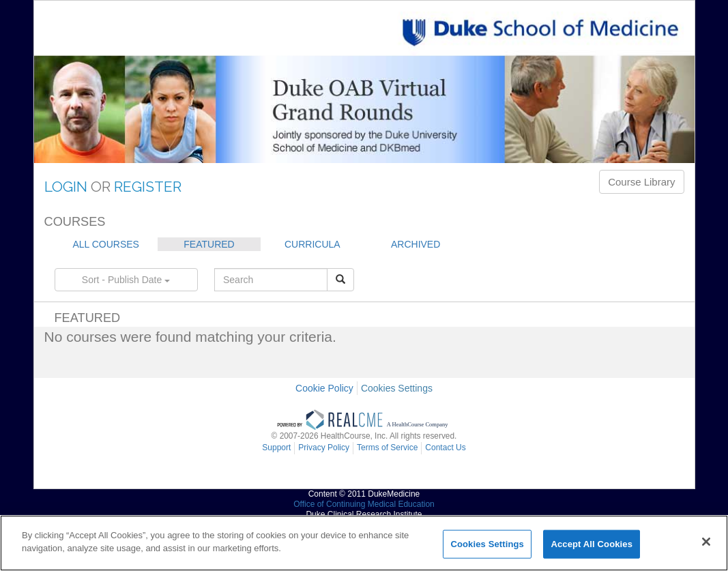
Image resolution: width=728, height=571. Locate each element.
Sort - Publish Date (126, 280)
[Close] (706, 542)
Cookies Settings (397, 388)
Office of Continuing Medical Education (364, 504)
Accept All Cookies (592, 544)
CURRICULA (312, 244)
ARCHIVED (416, 244)
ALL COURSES (106, 244)
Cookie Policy (324, 388)
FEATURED (209, 244)
